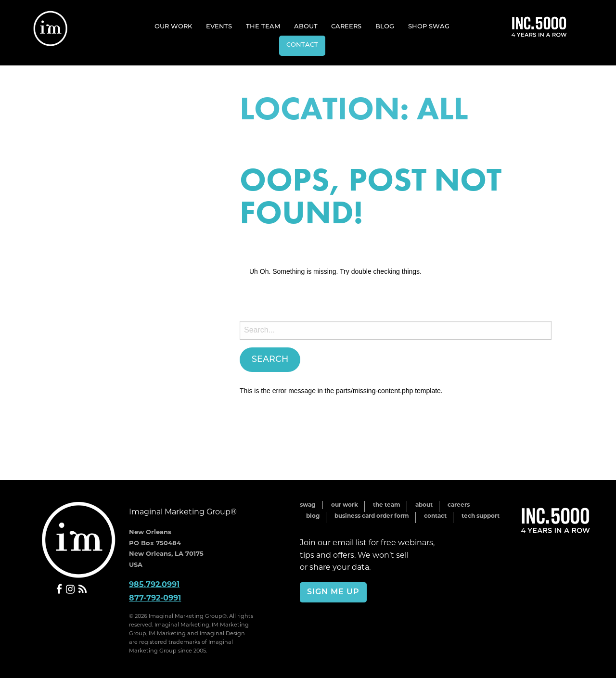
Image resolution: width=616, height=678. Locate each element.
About (306, 27)
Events (219, 27)
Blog (385, 27)
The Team (263, 27)
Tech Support (481, 516)
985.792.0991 (154, 584)
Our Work (173, 27)
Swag (308, 505)
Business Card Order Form (372, 516)
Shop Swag (429, 27)
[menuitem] (173, 26)
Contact (302, 45)
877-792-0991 (155, 598)
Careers (346, 27)
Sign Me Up (333, 592)
